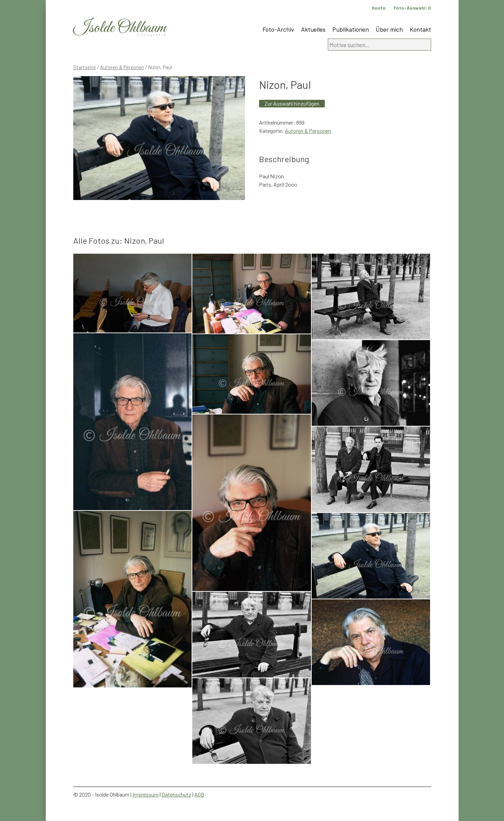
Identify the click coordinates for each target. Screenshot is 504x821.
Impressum (146, 794)
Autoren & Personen (122, 67)
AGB (199, 794)
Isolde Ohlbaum (120, 28)
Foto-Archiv (278, 29)
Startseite (85, 67)
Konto (379, 8)
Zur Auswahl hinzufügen (292, 103)
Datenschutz (176, 794)
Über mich (389, 29)
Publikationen (351, 29)
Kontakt (420, 29)
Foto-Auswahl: (412, 8)
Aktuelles (313, 29)
